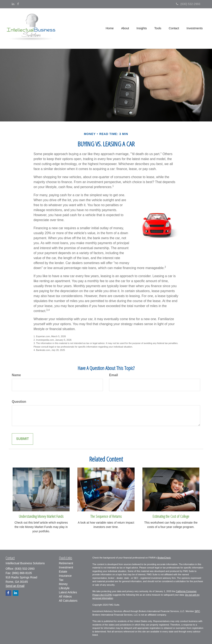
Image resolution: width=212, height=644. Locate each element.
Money (63, 584)
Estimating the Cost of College (171, 516)
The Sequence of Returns (106, 516)
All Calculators (68, 601)
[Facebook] (18, 4)
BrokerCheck (164, 558)
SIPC (197, 611)
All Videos (65, 596)
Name (16, 375)
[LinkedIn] (13, 4)
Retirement (66, 563)
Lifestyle (64, 588)
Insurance (65, 576)
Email (114, 375)
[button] (125, 28)
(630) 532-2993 (188, 4)
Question (19, 402)
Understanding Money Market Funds (41, 516)
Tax (61, 580)
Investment (66, 567)
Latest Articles (68, 592)
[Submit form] (22, 439)
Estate (63, 572)
